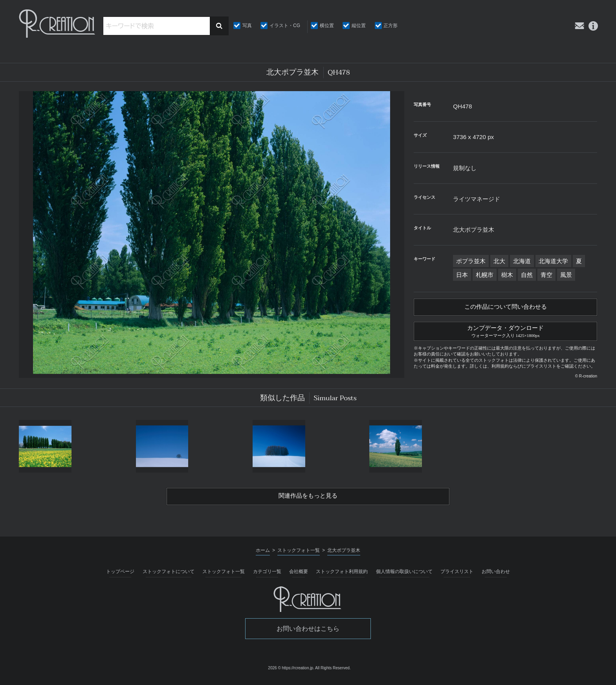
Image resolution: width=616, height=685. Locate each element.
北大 (499, 261)
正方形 (390, 26)
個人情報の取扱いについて (404, 575)
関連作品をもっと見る (308, 500)
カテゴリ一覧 (267, 575)
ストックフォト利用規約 (342, 575)
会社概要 (299, 575)
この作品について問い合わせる (506, 308)
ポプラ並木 (471, 261)
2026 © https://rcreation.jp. (291, 672)
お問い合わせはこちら (308, 633)
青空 (546, 275)
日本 (462, 275)
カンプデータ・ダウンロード (505, 333)
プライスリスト (457, 575)
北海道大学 (553, 261)
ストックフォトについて (169, 575)
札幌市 (485, 275)
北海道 (522, 261)
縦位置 (359, 26)
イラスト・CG (285, 26)
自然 (527, 275)
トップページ (120, 575)
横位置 (327, 26)
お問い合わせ (496, 575)
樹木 (507, 275)
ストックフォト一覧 (224, 575)
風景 (566, 275)
